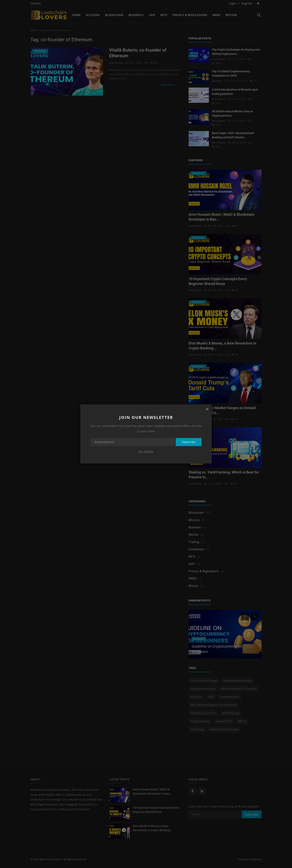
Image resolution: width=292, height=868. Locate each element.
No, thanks (146, 451)
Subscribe (189, 442)
